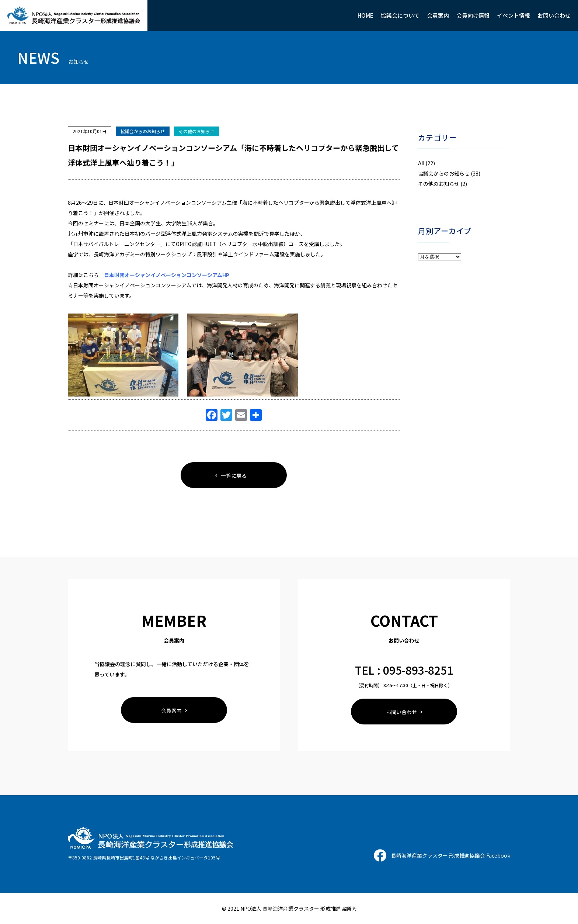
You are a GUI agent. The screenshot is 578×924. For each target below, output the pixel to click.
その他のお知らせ (196, 131)
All (421, 163)
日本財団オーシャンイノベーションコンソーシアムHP (167, 275)
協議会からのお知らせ (143, 131)
